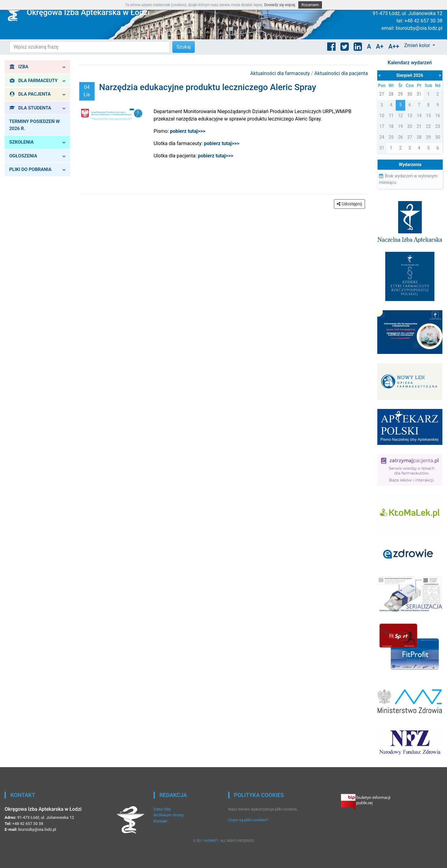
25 (391, 137)
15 (429, 116)
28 (419, 137)
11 (391, 116)
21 (419, 126)
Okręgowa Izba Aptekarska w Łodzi (88, 12)
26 (400, 137)
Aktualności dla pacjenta (341, 73)
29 (429, 137)
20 (410, 126)
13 (410, 116)
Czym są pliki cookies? (248, 820)
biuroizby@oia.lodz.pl (419, 28)
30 (438, 137)
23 (438, 126)
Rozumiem (310, 5)
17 (382, 126)
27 (410, 137)
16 (438, 116)
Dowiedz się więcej (280, 5)
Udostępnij (349, 204)
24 (382, 137)
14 (419, 116)
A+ (380, 46)
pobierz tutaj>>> (222, 143)
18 (391, 126)
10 (382, 116)
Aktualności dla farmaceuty (280, 73)
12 (400, 116)
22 (429, 126)
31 (382, 148)
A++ (394, 46)
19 (400, 126)
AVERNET (211, 841)
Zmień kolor (418, 45)
